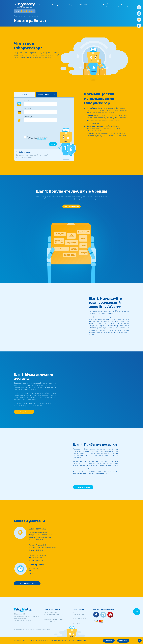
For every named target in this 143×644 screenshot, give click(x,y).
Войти (123, 5)
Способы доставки (71, 5)
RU (103, 5)
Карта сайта (76, 623)
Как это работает (58, 5)
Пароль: (27, 109)
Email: (26, 101)
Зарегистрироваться (46, 94)
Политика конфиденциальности (79, 618)
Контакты (76, 621)
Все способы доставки (27, 583)
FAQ (81, 5)
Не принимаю (123, 641)
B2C (85, 5)
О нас (74, 612)
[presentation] (37, 128)
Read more (82, 640)
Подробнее (24, 412)
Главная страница (20, 16)
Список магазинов (44, 5)
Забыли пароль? (25, 152)
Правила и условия (78, 614)
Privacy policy (42, 139)
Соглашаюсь (109, 641)
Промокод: (28, 117)
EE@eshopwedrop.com (57, 614)
